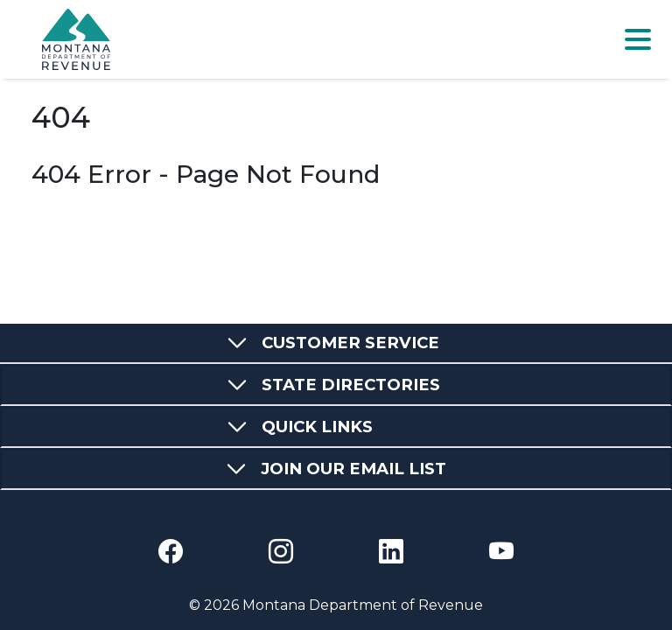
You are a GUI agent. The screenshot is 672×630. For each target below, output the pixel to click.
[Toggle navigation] (638, 39)
